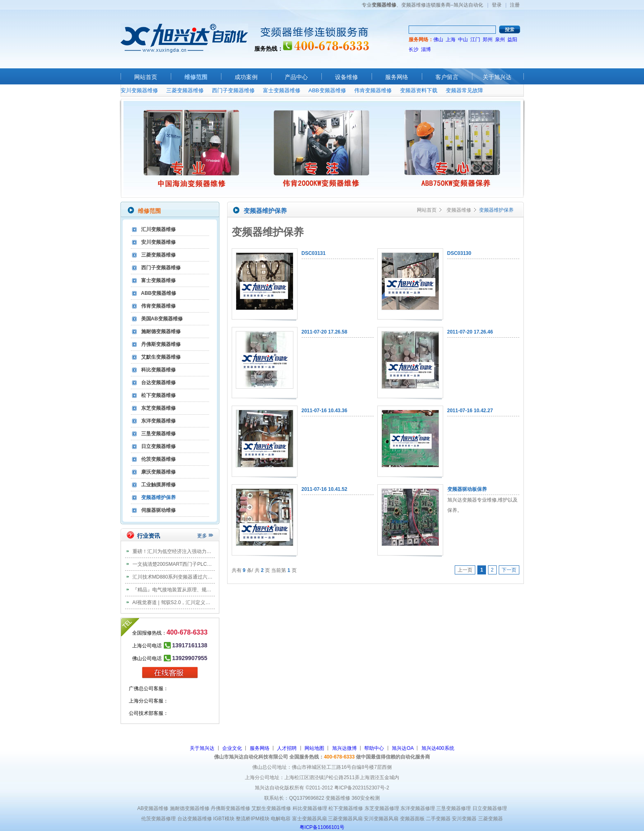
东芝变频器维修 (158, 408)
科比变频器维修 (158, 370)
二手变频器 (438, 819)
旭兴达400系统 (438, 748)
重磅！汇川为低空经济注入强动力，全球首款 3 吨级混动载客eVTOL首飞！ (215, 551)
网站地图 (314, 748)
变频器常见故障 (464, 90)
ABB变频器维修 (327, 90)
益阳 (512, 40)
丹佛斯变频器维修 (161, 344)
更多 (202, 536)
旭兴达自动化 (184, 38)
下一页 (509, 570)
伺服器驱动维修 (158, 510)
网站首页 (146, 77)
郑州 (488, 40)
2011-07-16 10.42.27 (470, 411)
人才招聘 (287, 748)
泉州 (500, 40)
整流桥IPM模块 (252, 819)
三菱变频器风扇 (345, 819)
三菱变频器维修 (185, 90)
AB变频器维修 (153, 808)
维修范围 (196, 77)
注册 (515, 5)
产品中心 (296, 77)
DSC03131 (314, 253)
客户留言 (447, 77)
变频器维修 (459, 210)
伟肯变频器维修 (373, 90)
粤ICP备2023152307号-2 (362, 788)
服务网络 (397, 77)
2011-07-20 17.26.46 (470, 332)
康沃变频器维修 (158, 472)
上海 (451, 40)
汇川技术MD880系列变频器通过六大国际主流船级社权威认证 (200, 577)
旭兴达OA (403, 748)
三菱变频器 (491, 819)
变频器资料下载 (419, 90)
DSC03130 (459, 253)
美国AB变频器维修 (162, 319)
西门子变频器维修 (233, 90)
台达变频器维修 (158, 383)
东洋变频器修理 (418, 808)
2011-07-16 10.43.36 (324, 411)
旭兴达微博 (344, 748)
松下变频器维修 (158, 395)
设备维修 (346, 77)
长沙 (414, 49)
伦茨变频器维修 (158, 459)
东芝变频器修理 (382, 808)
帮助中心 (374, 748)
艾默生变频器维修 (161, 357)
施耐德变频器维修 (161, 331)
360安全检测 (366, 798)
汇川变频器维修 (158, 229)
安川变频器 (464, 819)
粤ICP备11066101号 (322, 827)
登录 (497, 5)
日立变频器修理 (490, 808)
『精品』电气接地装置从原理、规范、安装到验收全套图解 (197, 590)
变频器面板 (412, 819)
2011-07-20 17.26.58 (324, 332)
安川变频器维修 (139, 90)
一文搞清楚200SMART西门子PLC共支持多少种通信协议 (194, 564)
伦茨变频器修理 (158, 819)
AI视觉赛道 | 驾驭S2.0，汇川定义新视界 (177, 602)
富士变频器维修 (282, 90)
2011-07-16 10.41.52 (324, 489)
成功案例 (246, 77)
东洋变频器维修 (158, 421)
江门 (475, 40)
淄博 (426, 49)
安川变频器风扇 (381, 819)
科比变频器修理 (310, 808)
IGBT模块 (224, 819)
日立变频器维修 (158, 446)
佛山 (438, 40)
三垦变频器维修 (158, 434)
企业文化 (232, 748)
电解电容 (281, 819)
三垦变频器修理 (453, 808)
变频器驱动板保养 (467, 489)
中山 (463, 40)
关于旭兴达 (497, 77)
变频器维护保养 (158, 497)
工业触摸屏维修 (158, 485)
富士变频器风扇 (309, 819)
